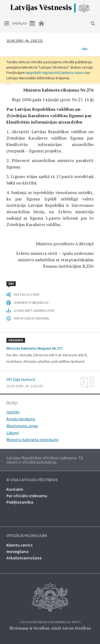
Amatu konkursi (21, 419)
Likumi (13, 433)
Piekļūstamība (20, 502)
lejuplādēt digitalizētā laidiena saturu (55, 73)
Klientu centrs (19, 545)
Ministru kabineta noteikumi (32, 440)
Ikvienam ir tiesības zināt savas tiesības (50, 628)
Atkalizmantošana (24, 558)
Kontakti (15, 489)
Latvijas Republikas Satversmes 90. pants (50, 622)
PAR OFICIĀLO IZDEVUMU (32, 318)
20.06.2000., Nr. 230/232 (25, 41)
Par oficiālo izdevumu (27, 496)
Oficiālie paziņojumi (27, 536)
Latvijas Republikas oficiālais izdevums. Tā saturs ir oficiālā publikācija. (45, 460)
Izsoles (13, 412)
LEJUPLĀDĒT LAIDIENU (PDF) (34, 311)
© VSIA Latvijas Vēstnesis (32, 480)
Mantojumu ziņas (22, 426)
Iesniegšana (17, 551)
